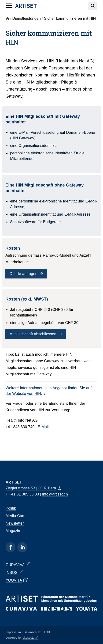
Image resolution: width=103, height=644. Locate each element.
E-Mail (43, 427)
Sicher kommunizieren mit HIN (70, 18)
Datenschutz (32, 632)
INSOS (14, 572)
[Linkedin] (22, 547)
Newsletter (15, 524)
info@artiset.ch (55, 494)
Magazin (13, 531)
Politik (11, 509)
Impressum (13, 632)
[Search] (93, 6)
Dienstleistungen (27, 18)
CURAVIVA (18, 564)
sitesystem (30, 638)
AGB (47, 632)
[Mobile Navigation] (9, 6)
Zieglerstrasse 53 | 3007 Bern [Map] (33, 488)
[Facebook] (11, 547)
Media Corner (17, 516)
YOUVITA (17, 580)
